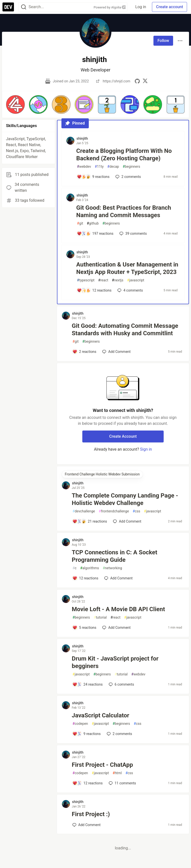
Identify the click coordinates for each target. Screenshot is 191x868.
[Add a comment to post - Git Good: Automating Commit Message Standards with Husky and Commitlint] (84, 352)
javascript (136, 280)
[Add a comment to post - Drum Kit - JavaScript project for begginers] (88, 684)
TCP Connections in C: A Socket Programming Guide (115, 556)
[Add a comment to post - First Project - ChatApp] (88, 783)
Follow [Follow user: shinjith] (163, 41)
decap (113, 167)
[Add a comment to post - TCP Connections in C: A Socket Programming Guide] (85, 578)
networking (112, 568)
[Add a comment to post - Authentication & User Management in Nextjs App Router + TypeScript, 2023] (94, 290)
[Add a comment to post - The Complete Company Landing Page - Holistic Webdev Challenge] (90, 521)
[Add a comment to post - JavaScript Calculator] (87, 734)
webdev (84, 167)
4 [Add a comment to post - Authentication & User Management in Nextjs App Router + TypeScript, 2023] (130, 290)
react (103, 280)
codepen (80, 724)
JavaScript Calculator (101, 715)
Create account (169, 7)
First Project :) (91, 814)
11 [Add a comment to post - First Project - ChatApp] (122, 783)
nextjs (118, 280)
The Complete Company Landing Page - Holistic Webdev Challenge (125, 499)
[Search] (24, 7)
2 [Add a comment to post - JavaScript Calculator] (119, 734)
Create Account (123, 436)
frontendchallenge (114, 511)
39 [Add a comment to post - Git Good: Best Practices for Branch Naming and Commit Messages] (133, 234)
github (93, 223)
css (136, 511)
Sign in (146, 449)
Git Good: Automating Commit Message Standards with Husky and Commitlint (125, 330)
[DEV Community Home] (8, 7)
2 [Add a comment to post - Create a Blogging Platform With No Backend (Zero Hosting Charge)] (128, 177)
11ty (99, 167)
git (80, 223)
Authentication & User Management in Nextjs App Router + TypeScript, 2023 (127, 268)
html (117, 773)
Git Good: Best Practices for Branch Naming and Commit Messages (124, 211)
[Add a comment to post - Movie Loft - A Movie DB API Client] (84, 628)
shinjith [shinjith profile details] (82, 138)
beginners (131, 167)
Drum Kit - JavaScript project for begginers (115, 662)
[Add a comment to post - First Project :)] (87, 825)
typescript (86, 280)
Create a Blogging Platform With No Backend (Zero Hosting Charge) (124, 155)
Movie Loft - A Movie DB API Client (119, 609)
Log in (141, 7)
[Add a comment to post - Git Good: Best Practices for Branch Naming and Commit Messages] (95, 234)
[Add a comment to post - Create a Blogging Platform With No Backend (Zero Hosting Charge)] (93, 177)
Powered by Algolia (110, 7)
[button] (15, 104)
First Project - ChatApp (102, 765)
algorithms (90, 568)
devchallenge (84, 511)
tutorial (100, 618)
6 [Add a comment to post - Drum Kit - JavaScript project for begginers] (121, 684)
